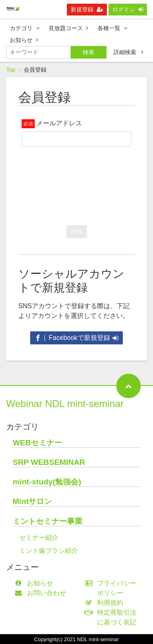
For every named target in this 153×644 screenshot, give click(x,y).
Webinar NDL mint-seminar (65, 404)
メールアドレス (59, 123)
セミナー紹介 (39, 538)
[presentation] (84, 184)
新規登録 (87, 9)
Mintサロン (32, 501)
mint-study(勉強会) (47, 482)
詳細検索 (128, 52)
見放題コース (68, 28)
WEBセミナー (37, 443)
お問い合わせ (42, 593)
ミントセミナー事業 (48, 521)
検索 (89, 52)
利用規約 (106, 603)
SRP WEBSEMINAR (49, 462)
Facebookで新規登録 (76, 338)
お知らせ (24, 40)
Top (11, 70)
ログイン (128, 9)
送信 (77, 231)
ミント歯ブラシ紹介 (49, 551)
